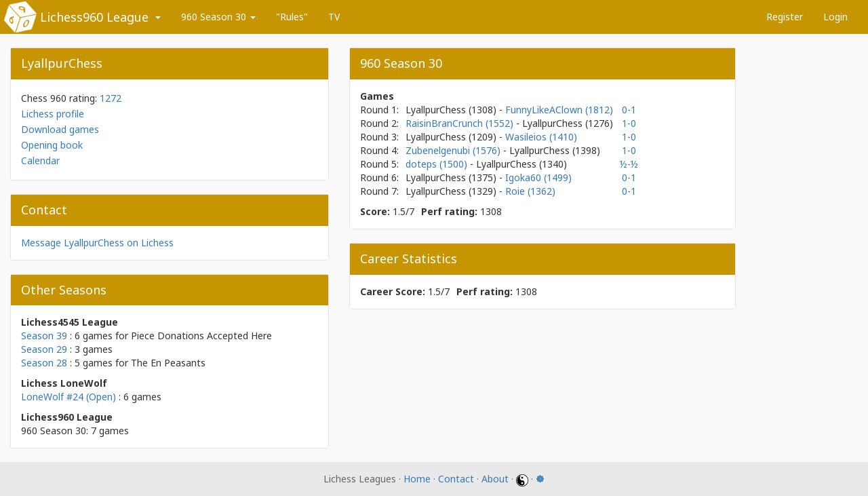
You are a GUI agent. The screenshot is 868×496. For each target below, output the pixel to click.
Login (835, 17)
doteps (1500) (438, 164)
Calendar (40, 160)
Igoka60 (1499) (538, 177)
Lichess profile (53, 114)
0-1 (629, 110)
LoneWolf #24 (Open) (68, 397)
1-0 (629, 123)
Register (785, 17)
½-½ (629, 164)
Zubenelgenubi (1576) (454, 150)
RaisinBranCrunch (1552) (461, 123)
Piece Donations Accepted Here (201, 336)
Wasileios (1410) (541, 137)
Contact (456, 479)
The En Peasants (168, 363)
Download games (60, 129)
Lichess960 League (94, 17)
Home (417, 479)
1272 (111, 98)
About (495, 479)
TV (334, 17)
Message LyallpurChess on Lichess (97, 243)
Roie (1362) (530, 191)
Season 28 (44, 363)
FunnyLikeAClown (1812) (559, 110)
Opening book (52, 145)
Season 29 (44, 349)
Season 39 (44, 336)
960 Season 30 (218, 17)
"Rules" (292, 17)
